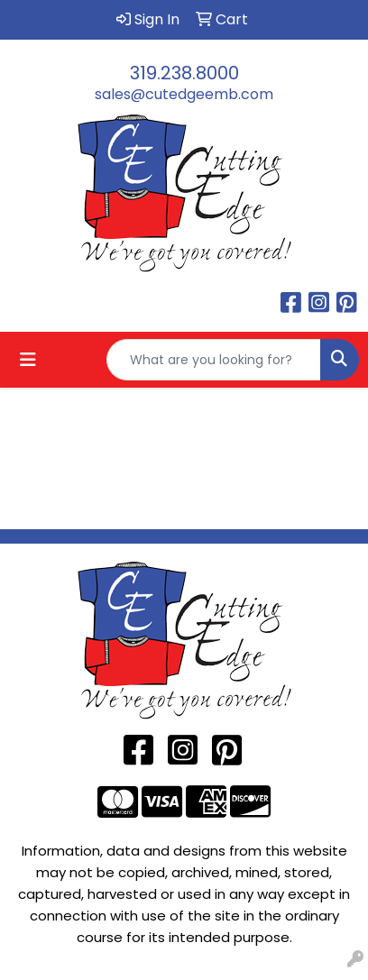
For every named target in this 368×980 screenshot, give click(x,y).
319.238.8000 (184, 73)
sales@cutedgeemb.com (184, 94)
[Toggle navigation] (28, 360)
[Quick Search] (214, 360)
